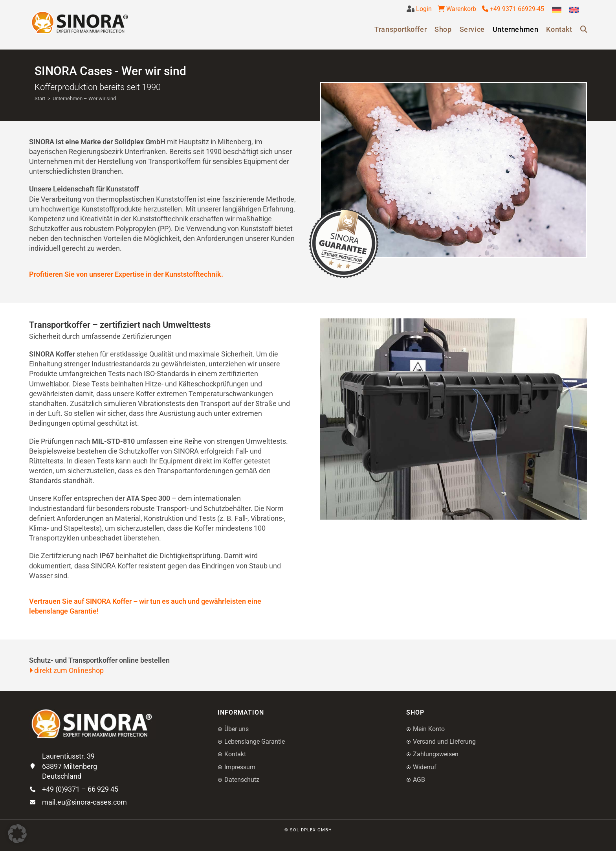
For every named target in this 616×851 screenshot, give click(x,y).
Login (423, 9)
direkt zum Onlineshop (66, 670)
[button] (17, 834)
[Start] (40, 98)
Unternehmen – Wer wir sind (84, 98)
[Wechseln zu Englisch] (574, 10)
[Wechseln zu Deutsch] (557, 10)
